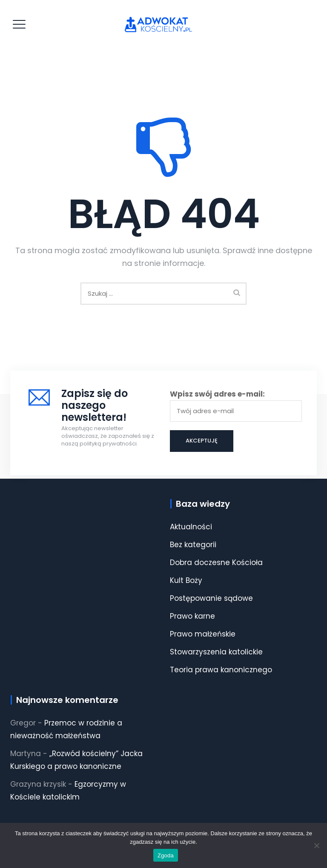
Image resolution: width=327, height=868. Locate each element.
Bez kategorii (193, 545)
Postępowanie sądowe (211, 598)
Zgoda (166, 855)
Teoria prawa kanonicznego (221, 670)
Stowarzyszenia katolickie (216, 652)
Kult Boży (186, 580)
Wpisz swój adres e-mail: (236, 405)
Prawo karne (192, 616)
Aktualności (191, 527)
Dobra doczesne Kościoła (216, 562)
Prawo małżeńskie (203, 634)
